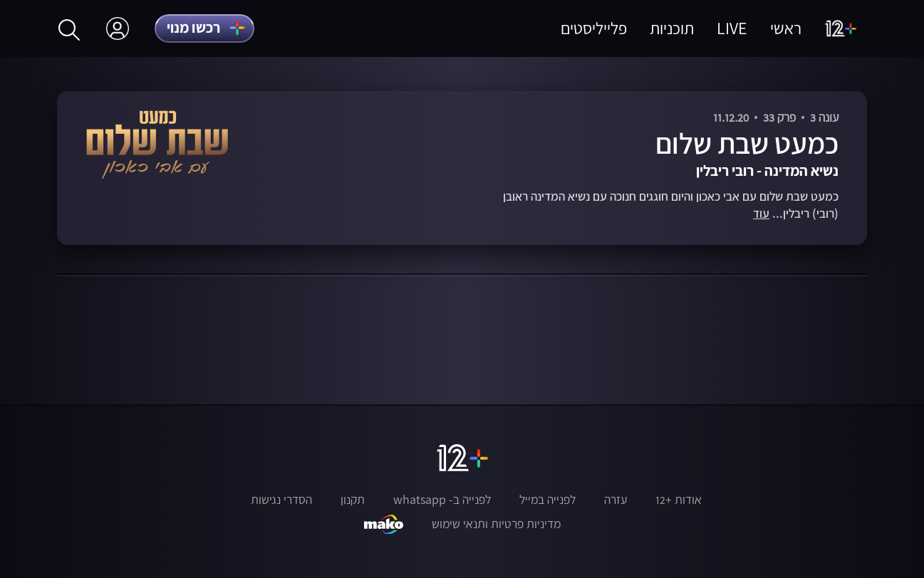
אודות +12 (679, 500)
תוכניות (672, 28)
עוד (761, 214)
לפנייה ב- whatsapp (442, 500)
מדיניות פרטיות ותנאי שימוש (496, 524)
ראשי (786, 28)
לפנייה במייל (547, 500)
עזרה (616, 500)
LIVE (732, 28)
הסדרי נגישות (281, 500)
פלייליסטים (594, 28)
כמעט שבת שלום (747, 143)
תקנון (353, 500)
